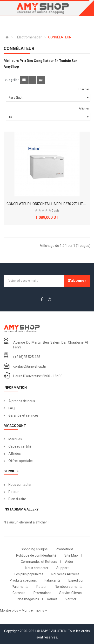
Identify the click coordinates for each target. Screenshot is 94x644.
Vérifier (71, 599)
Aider (69, 562)
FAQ (12, 408)
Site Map (71, 555)
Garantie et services (23, 415)
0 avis (56, 211)
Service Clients (70, 593)
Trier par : (84, 89)
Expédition (76, 580)
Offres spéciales (21, 461)
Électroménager (29, 37)
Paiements (20, 587)
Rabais (52, 599)
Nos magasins (28, 599)
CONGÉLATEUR (60, 37)
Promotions (65, 549)
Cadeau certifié (20, 446)
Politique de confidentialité (36, 555)
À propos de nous (22, 401)
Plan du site (17, 499)
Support (63, 568)
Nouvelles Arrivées (65, 574)
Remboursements (69, 587)
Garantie (19, 593)
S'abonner (77, 281)
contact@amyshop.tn (30, 366)
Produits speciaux (23, 580)
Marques (15, 439)
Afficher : (85, 109)
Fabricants (53, 580)
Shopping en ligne (34, 549)
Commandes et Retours (39, 562)
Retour (14, 492)
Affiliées (15, 454)
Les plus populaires (29, 574)
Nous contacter (20, 485)
